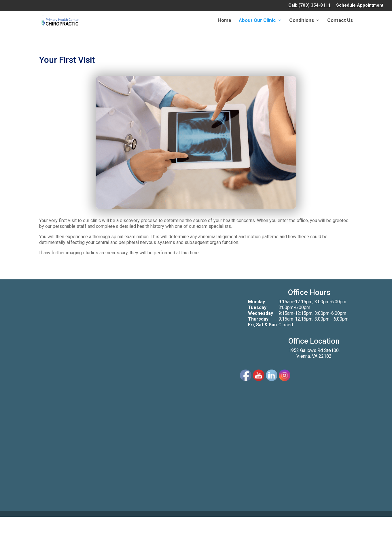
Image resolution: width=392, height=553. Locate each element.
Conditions (302, 21)
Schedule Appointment (360, 5)
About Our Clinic (257, 21)
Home (225, 21)
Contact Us (340, 21)
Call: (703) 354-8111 (309, 5)
